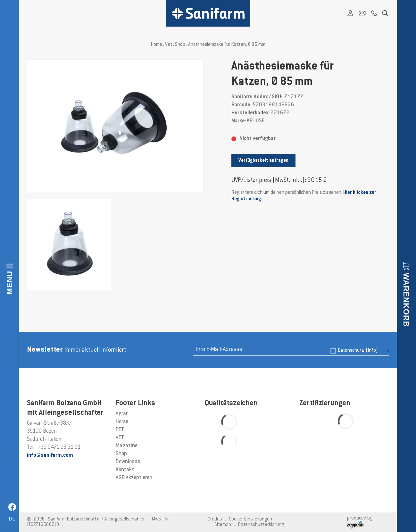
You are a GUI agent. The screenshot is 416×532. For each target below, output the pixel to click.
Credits (215, 519)
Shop (180, 45)
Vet (169, 45)
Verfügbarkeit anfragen (263, 161)
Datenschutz (358, 351)
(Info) (372, 351)
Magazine (127, 446)
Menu (9, 283)
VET (120, 438)
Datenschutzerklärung (261, 525)
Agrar (122, 414)
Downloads (128, 462)
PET (120, 430)
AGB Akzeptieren (134, 478)
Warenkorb (406, 300)
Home (156, 45)
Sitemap (223, 525)
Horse (122, 422)
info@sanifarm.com (50, 455)
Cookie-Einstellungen (250, 519)
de (12, 519)
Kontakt (125, 470)
